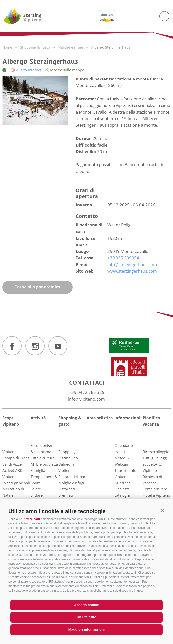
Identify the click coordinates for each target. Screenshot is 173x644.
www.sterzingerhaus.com (132, 271)
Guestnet (122, 483)
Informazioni (127, 418)
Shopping (67, 452)
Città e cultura (42, 458)
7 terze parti (31, 519)
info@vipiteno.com (86, 399)
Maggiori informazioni (86, 629)
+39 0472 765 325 (87, 392)
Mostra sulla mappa (64, 70)
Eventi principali (16, 483)
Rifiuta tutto (86, 617)
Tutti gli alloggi (155, 458)
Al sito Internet (27, 70)
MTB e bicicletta (44, 464)
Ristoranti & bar (72, 477)
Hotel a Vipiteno (156, 495)
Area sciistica (100, 418)
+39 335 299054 (123, 258)
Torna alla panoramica (38, 287)
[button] (162, 510)
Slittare (37, 495)
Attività (38, 418)
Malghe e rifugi (71, 483)
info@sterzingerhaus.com (132, 264)
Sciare (36, 489)
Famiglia (38, 470)
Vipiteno (10, 452)
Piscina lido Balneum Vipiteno (68, 464)
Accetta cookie (86, 605)
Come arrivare (155, 489)
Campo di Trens (16, 458)
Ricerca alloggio (156, 452)
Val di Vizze (12, 464)
